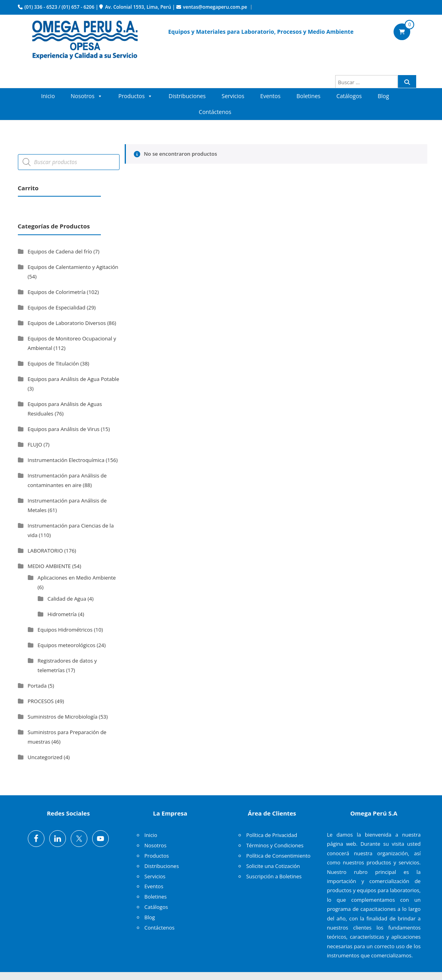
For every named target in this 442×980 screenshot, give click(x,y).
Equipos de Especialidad (57, 307)
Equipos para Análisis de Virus (64, 429)
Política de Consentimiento (278, 856)
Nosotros (87, 96)
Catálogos (349, 96)
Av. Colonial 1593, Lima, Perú (138, 7)
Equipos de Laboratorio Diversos (67, 323)
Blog (383, 96)
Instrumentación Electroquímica (66, 460)
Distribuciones (187, 96)
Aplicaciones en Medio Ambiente (77, 578)
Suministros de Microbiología (63, 717)
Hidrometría (62, 614)
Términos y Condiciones (275, 845)
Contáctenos (215, 112)
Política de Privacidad (272, 835)
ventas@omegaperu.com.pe (215, 7)
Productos (136, 96)
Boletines (308, 96)
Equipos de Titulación (53, 363)
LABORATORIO (45, 551)
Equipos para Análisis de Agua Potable (73, 379)
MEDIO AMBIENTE (49, 566)
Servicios (233, 96)
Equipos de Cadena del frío (60, 251)
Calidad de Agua (67, 599)
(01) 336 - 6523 (41, 7)
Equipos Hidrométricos (65, 630)
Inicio (48, 96)
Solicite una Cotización (273, 866)
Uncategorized (45, 757)
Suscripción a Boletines (274, 876)
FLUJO (35, 445)
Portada (37, 686)
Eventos (270, 96)
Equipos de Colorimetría (57, 292)
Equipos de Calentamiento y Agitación (73, 267)
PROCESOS (41, 701)
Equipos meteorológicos (67, 645)
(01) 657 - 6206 (78, 7)
